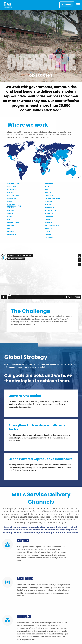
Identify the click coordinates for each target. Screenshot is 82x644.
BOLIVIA (10, 192)
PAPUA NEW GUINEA (53, 198)
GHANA (10, 214)
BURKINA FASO (13, 195)
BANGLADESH (13, 189)
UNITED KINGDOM (52, 225)
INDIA (10, 217)
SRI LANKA (49, 213)
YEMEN (47, 231)
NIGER (47, 189)
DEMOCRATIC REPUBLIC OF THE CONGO (14, 206)
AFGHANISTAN (13, 183)
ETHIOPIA (11, 211)
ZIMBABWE (49, 237)
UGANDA (48, 222)
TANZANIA (49, 216)
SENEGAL (48, 204)
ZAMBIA (48, 234)
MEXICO (11, 232)
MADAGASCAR (13, 223)
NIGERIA (48, 192)
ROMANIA (48, 201)
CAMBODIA (12, 198)
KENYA (10, 220)
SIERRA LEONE (50, 207)
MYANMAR (49, 183)
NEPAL (47, 186)
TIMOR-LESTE (50, 219)
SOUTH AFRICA (51, 210)
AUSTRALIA (12, 186)
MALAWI (11, 226)
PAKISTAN (49, 195)
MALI (9, 229)
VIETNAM (48, 228)
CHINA (10, 201)
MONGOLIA (12, 235)
